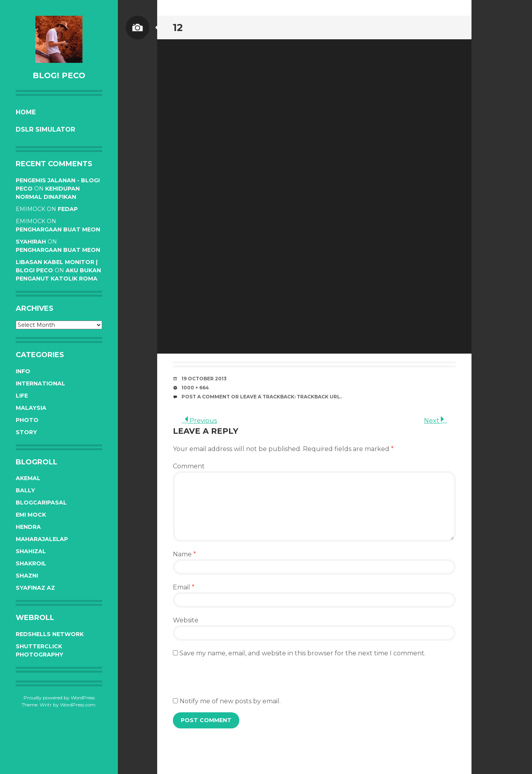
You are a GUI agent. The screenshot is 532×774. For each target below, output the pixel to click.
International (40, 383)
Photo (27, 420)
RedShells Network (50, 634)
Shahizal (31, 551)
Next (436, 421)
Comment (189, 466)
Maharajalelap (42, 539)
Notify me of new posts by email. (230, 701)
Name (184, 554)
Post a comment (206, 397)
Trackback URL (318, 397)
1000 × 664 (195, 388)
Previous (199, 421)
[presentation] (233, 681)
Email (184, 587)
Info (23, 371)
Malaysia (31, 408)
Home (26, 112)
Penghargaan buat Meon (58, 229)
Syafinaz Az (35, 588)
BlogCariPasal (41, 503)
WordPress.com (78, 705)
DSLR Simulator (45, 129)
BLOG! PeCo (59, 75)
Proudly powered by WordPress (59, 698)
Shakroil (31, 563)
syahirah (31, 242)
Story (26, 432)
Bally (25, 490)
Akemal (28, 478)
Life (22, 396)
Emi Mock (31, 515)
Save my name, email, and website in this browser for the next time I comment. (303, 653)
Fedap (68, 209)
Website (186, 620)
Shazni (27, 576)
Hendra (28, 527)
